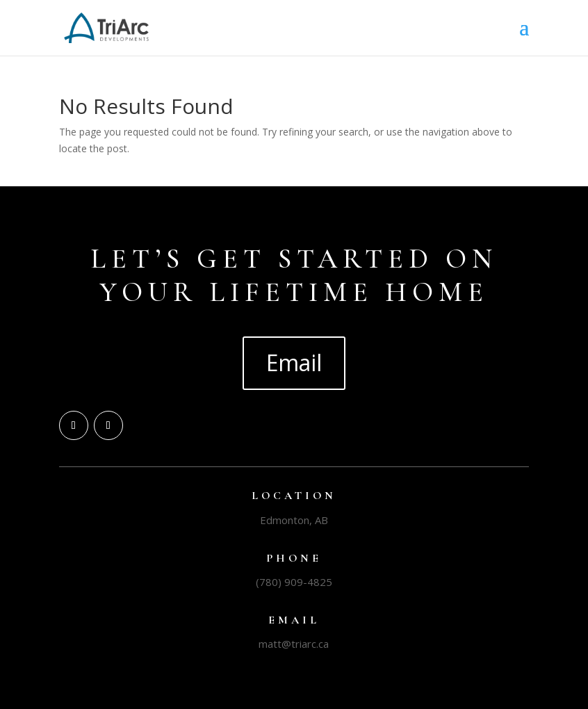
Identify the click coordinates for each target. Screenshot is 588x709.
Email (294, 362)
